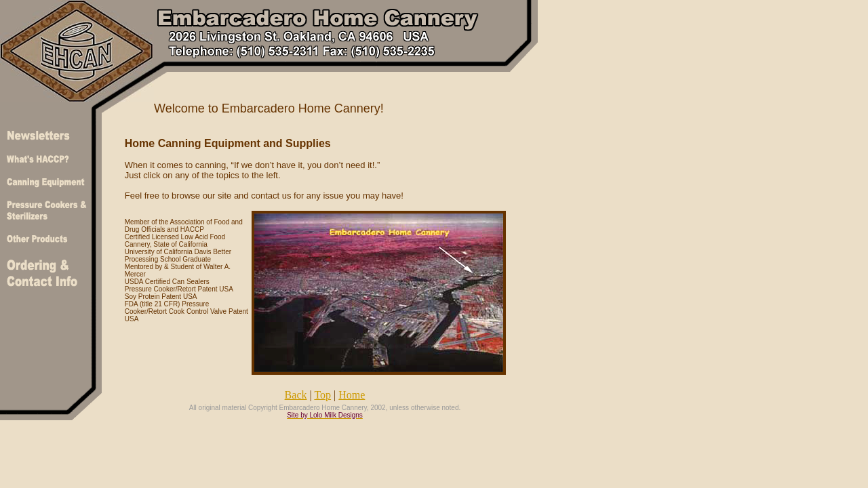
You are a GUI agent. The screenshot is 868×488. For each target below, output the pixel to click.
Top (322, 395)
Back (296, 395)
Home (352, 395)
